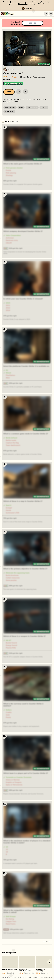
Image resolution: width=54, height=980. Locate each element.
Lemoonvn (45, 973)
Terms (22, 977)
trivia (21, 108)
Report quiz (48, 942)
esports (44, 108)
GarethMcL (10, 973)
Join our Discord (46, 977)
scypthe (11, 69)
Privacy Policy (23, 4)
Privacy (28, 977)
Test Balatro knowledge (40, 970)
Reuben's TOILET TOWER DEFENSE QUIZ (25, 971)
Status (36, 977)
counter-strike (32, 108)
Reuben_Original (29, 973)
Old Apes (6, 977)
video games (9, 111)
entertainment (10, 108)
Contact (15, 977)
